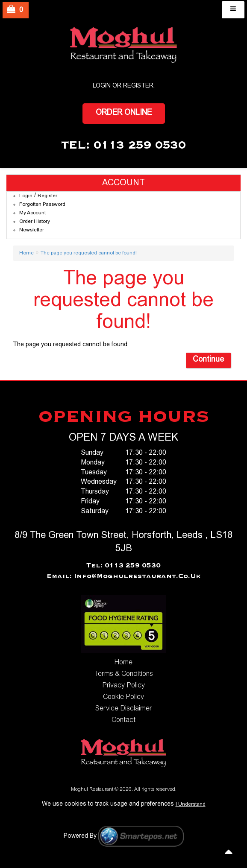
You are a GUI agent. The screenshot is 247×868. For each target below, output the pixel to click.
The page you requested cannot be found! (89, 253)
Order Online (124, 113)
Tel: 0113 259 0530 (123, 566)
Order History (35, 222)
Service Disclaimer (123, 709)
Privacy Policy (123, 686)
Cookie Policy (123, 697)
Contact (123, 720)
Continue (208, 360)
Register (138, 86)
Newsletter (32, 230)
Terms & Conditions (124, 674)
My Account (32, 213)
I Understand (191, 804)
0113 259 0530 (140, 146)
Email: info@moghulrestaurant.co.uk (124, 576)
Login (26, 196)
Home (26, 253)
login (102, 86)
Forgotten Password (42, 205)
